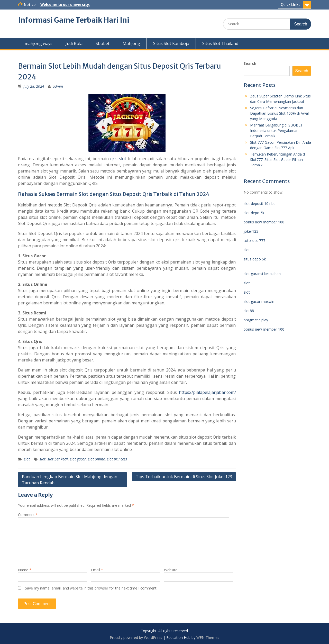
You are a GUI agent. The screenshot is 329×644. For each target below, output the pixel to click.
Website (171, 570)
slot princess (117, 459)
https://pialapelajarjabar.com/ (207, 392)
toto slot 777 (254, 241)
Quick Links (290, 5)
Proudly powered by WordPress (136, 637)
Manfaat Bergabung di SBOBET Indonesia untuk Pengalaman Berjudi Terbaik (276, 130)
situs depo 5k (255, 259)
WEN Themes (208, 637)
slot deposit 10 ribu (260, 203)
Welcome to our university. (65, 5)
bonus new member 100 (264, 222)
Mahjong (131, 43)
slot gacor (78, 459)
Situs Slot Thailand (220, 43)
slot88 (249, 311)
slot (27, 459)
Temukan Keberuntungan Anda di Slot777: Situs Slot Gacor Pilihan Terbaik (278, 160)
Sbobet (103, 43)
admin (58, 86)
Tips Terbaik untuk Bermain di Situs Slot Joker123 (184, 477)
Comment (28, 515)
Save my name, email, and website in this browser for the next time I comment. (91, 588)
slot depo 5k (254, 213)
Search (250, 63)
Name (25, 570)
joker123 (251, 231)
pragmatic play (256, 320)
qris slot (118, 159)
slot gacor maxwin (259, 301)
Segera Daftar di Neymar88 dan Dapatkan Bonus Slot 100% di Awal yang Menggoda (279, 113)
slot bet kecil (58, 459)
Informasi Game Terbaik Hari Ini (74, 20)
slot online (96, 459)
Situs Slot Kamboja (171, 43)
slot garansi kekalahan (262, 274)
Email (97, 570)
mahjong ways (39, 43)
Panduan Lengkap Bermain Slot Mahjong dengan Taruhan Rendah (70, 480)
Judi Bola (74, 43)
